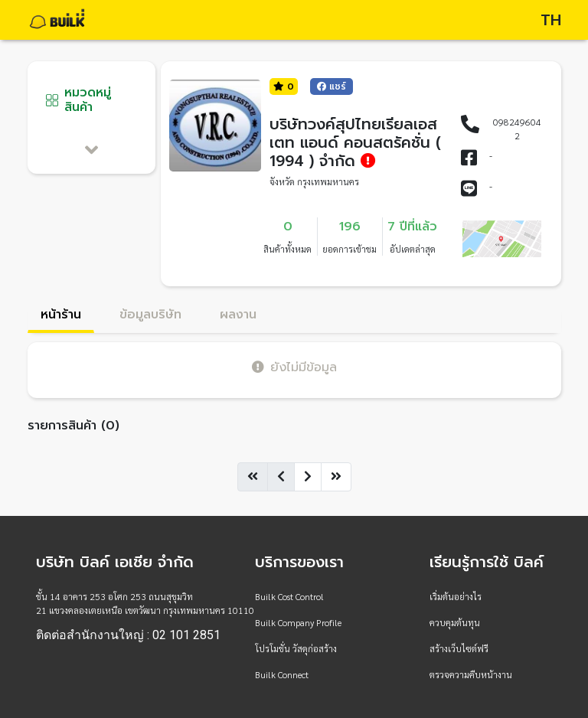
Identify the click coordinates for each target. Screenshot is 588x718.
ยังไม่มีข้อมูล (294, 367)
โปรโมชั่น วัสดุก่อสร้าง (296, 648)
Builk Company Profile (298, 622)
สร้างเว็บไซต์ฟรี (459, 648)
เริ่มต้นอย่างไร (456, 596)
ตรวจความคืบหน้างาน (471, 674)
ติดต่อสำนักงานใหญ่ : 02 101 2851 (128, 635)
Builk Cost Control (289, 596)
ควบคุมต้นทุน (455, 622)
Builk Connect (282, 674)
